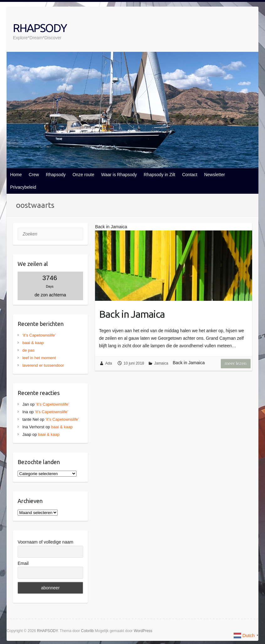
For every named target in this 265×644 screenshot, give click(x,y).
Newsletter (215, 175)
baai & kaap (33, 343)
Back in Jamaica (132, 314)
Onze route (83, 175)
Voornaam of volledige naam (45, 542)
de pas (28, 350)
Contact (190, 175)
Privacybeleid (23, 187)
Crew (34, 175)
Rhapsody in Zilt (159, 175)
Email (23, 563)
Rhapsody (56, 175)
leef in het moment (39, 358)
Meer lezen (236, 364)
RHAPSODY (40, 28)
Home (16, 175)
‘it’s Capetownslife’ (39, 335)
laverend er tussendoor (43, 365)
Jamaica (161, 363)
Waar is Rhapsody (119, 175)
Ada (109, 363)
